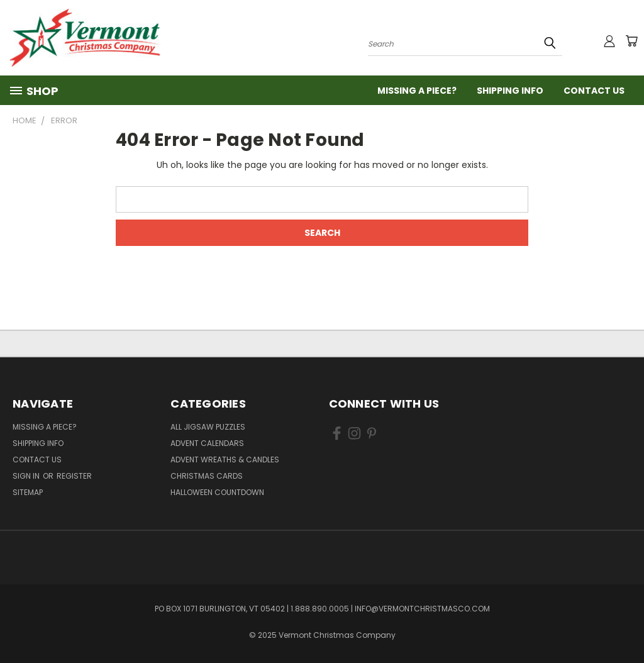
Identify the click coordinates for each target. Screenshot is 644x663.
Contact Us (594, 91)
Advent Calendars (207, 443)
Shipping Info (510, 91)
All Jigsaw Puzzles (208, 427)
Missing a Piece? (417, 91)
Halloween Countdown (217, 492)
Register (74, 476)
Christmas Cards (207, 476)
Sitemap (28, 492)
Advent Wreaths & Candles (225, 460)
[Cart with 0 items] (631, 41)
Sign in (27, 476)
